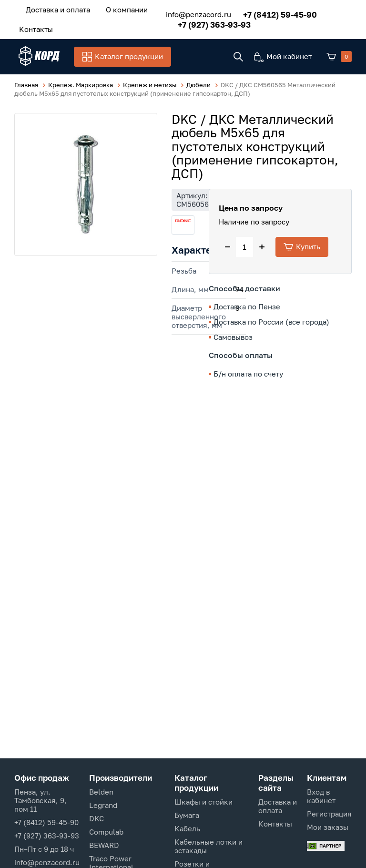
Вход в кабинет (321, 796)
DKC (97, 818)
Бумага (187, 815)
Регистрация (329, 814)
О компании (120, 9)
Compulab (106, 832)
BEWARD (104, 845)
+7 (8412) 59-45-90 (274, 13)
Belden (101, 792)
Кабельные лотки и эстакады (208, 846)
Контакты (34, 27)
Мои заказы (328, 827)
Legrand (103, 805)
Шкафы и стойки (203, 802)
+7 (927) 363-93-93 (208, 23)
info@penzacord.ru (193, 13)
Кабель (187, 828)
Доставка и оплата (56, 9)
